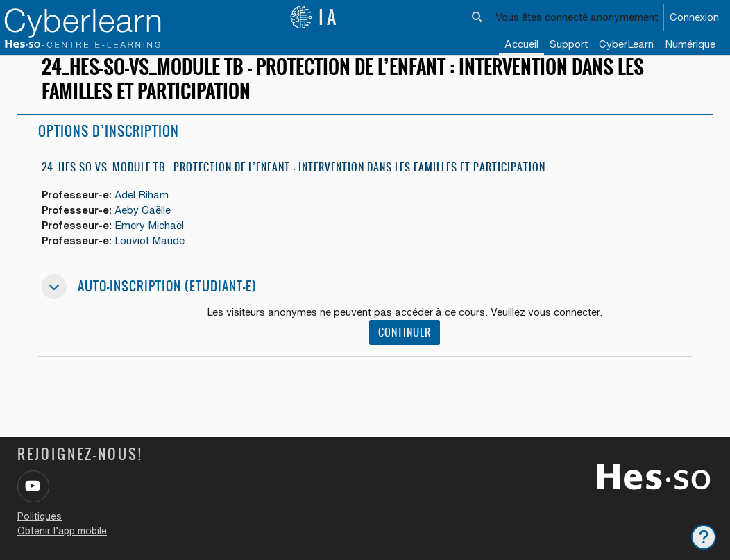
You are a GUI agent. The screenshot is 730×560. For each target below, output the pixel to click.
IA (314, 17)
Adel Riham (143, 207)
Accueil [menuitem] (521, 44)
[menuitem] (626, 45)
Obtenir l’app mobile (62, 531)
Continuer (405, 346)
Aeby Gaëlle (144, 222)
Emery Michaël (151, 238)
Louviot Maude (151, 254)
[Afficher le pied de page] (704, 537)
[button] (478, 17)
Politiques (40, 516)
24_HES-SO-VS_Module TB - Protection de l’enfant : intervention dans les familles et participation (294, 179)
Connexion (694, 17)
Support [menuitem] (569, 44)
